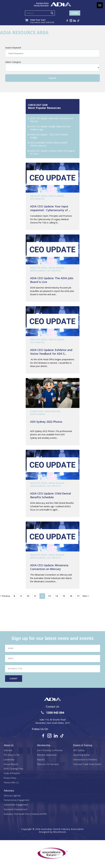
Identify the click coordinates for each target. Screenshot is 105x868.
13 (49, 596)
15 (64, 596)
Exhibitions (37, 411)
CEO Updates (37, 199)
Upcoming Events (82, 755)
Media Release (56, 268)
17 (78, 596)
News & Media (56, 196)
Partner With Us (11, 783)
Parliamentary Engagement (17, 800)
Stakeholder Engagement (16, 805)
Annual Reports (11, 764)
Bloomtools (60, 832)
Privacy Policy (10, 778)
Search (52, 13)
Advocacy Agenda (12, 796)
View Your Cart (42, 21)
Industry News (39, 196)
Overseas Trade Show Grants (87, 764)
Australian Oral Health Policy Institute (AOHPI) (25, 814)
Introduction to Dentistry (85, 760)
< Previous (5, 596)
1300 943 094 (53, 713)
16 (71, 596)
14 (57, 596)
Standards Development (16, 809)
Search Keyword (13, 48)
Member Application (47, 755)
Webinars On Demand (48, 764)
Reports (41, 760)
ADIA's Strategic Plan (13, 769)
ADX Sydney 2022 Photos (46, 422)
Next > (86, 596)
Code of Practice (12, 773)
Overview (8, 750)
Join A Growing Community (50, 750)
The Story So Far (12, 755)
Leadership (9, 760)
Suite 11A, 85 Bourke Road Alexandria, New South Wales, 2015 (53, 721)
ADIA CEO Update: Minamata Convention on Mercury (49, 567)
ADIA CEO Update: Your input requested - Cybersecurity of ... (50, 208)
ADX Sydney (79, 750)
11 (35, 596)
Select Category (13, 62)
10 (28, 596)
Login (75, 13)
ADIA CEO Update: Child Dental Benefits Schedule (51, 495)
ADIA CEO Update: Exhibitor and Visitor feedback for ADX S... (51, 352)
